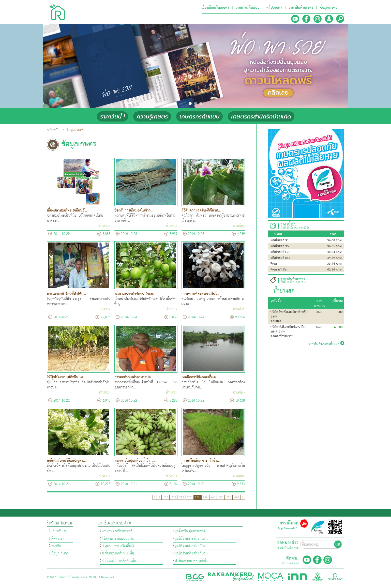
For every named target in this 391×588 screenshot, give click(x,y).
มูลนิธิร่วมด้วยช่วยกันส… (191, 539)
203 (174, 497)
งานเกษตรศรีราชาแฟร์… (118, 531)
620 (237, 497)
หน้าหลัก (53, 130)
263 (213, 497)
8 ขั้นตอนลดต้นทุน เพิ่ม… (119, 553)
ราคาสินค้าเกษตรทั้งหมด (326, 344)
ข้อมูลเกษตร (60, 553)
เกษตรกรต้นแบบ (199, 117)
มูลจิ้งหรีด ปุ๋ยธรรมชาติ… (191, 531)
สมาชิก (56, 546)
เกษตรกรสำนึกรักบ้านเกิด (261, 117)
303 (221, 497)
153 (166, 497)
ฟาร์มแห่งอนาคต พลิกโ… (192, 561)
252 (189, 497)
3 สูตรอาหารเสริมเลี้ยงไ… (119, 546)
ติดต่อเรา (57, 539)
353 (229, 497)
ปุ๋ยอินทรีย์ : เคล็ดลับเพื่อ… (120, 561)
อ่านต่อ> (104, 226)
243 (182, 497)
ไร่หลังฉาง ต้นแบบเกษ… (119, 539)
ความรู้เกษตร (152, 117)
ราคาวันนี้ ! (112, 117)
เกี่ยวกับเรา (59, 531)
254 (205, 497)
